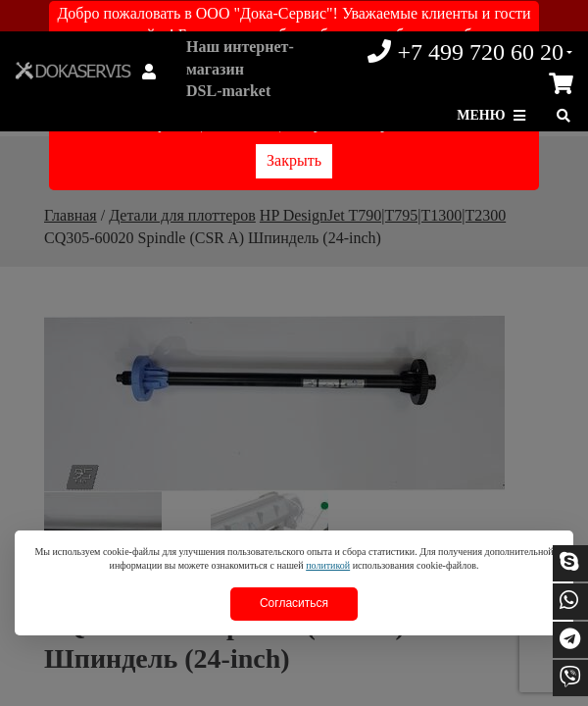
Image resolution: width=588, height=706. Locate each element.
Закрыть (294, 160)
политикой (328, 565)
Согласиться (294, 603)
